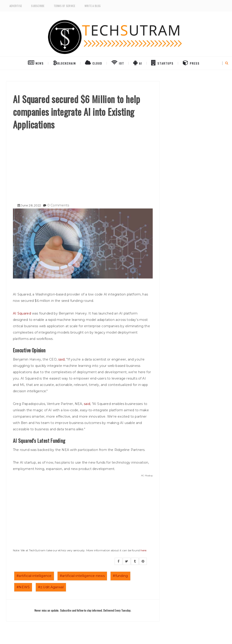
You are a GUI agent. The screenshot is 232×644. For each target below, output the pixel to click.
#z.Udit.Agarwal (51, 587)
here (143, 550)
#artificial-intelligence (34, 576)
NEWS (36, 63)
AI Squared (22, 313)
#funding (120, 576)
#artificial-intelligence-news (82, 576)
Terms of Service (65, 6)
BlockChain (64, 63)
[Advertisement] (83, 165)
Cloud (94, 63)
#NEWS (23, 587)
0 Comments (58, 205)
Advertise (16, 6)
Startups (162, 63)
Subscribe (38, 6)
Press (191, 63)
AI (138, 63)
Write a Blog (93, 6)
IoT (118, 63)
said (61, 359)
